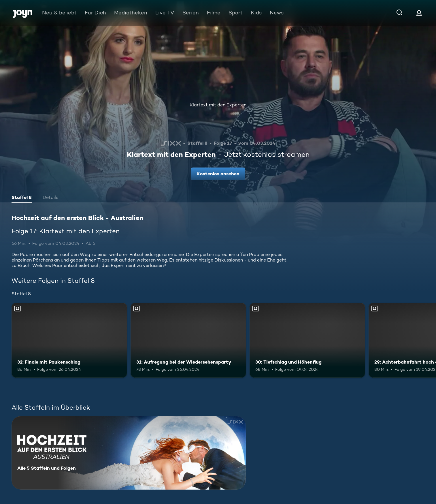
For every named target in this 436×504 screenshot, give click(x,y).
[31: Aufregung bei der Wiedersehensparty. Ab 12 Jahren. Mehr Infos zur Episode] (188, 340)
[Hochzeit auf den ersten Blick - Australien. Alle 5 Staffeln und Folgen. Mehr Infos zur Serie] (129, 453)
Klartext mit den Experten (218, 105)
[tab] (22, 198)
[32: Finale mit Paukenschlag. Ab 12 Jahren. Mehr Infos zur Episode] (69, 340)
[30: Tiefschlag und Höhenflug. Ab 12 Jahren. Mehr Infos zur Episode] (307, 340)
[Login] (419, 13)
